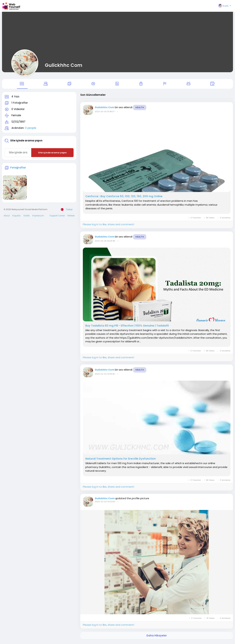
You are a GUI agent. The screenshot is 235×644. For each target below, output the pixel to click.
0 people (31, 129)
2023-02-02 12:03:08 (105, 503)
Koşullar (16, 217)
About (7, 217)
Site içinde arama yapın (52, 154)
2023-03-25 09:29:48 (105, 242)
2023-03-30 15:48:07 (105, 113)
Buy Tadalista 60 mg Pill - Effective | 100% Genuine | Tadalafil (127, 327)
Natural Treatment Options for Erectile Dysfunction (121, 460)
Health (140, 109)
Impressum (38, 217)
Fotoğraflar (18, 169)
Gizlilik (26, 217)
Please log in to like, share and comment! (109, 226)
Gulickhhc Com (64, 65)
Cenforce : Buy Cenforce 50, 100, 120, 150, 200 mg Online (124, 198)
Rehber (71, 217)
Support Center (57, 217)
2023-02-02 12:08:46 (105, 375)
